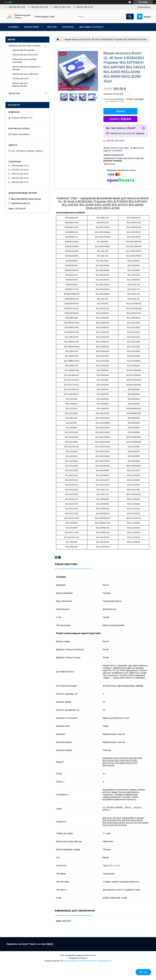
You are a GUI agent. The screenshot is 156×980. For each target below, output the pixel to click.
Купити (121, 111)
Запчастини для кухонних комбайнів (25, 61)
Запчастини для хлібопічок (25, 74)
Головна (13, 27)
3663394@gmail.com (21, 203)
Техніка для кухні (20, 79)
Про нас (52, 27)
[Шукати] (130, 17)
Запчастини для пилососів (25, 55)
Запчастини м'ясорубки (23, 50)
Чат (143, 972)
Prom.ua (92, 955)
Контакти (68, 27)
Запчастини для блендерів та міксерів (26, 68)
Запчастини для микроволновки (20, 85)
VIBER (50, 944)
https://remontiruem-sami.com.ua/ (26, 199)
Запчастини (31, 27)
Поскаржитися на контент (76, 961)
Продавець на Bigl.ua (78, 958)
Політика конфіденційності (100, 961)
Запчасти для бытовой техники (24, 46)
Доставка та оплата (91, 27)
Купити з (120, 119)
